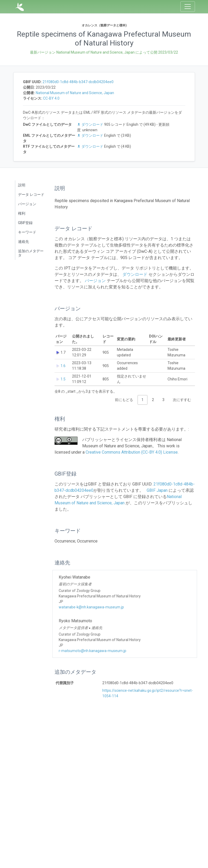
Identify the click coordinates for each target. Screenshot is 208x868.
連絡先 (23, 242)
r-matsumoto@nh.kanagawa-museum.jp (93, 651)
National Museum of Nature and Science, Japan (75, 93)
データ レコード (31, 195)
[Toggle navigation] (188, 7)
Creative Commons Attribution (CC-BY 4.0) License (132, 452)
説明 (22, 185)
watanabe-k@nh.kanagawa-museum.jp (91, 607)
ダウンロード (91, 124)
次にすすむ (182, 400)
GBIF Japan (157, 490)
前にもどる (124, 400)
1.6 (63, 366)
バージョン (27, 204)
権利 (22, 213)
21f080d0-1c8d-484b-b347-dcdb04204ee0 (78, 82)
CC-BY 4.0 (51, 98)
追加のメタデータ (31, 253)
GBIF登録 (25, 223)
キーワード (27, 232)
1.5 (63, 379)
